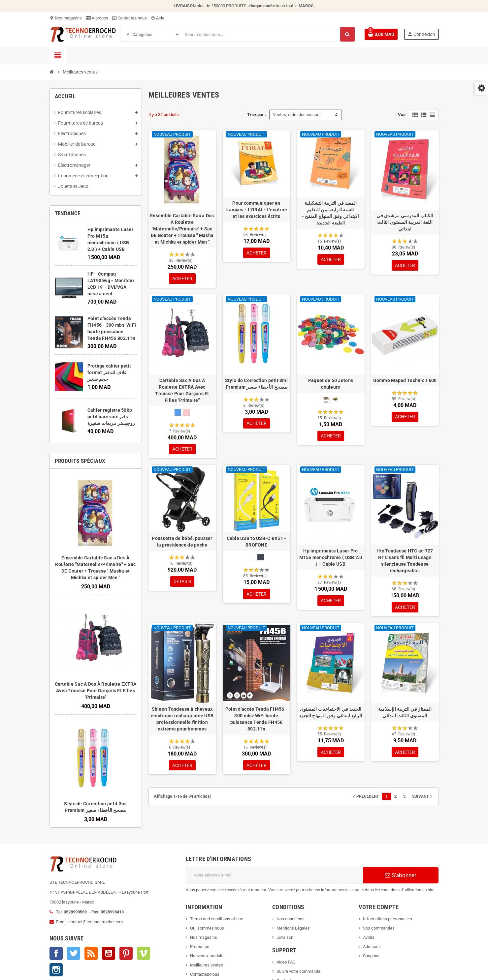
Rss (91, 953)
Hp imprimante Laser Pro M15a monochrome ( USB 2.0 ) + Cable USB (331, 559)
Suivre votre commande (298, 971)
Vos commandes (379, 928)
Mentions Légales (293, 928)
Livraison (285, 937)
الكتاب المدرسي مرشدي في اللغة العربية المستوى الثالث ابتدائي (405, 222)
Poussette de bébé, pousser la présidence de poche (182, 543)
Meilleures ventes (207, 965)
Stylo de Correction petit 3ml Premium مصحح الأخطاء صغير (256, 384)
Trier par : (257, 115)
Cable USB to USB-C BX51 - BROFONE (257, 543)
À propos (97, 18)
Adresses (372, 947)
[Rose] (186, 413)
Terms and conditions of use (217, 919)
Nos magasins (66, 18)
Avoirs (369, 937)
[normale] (326, 400)
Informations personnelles (388, 919)
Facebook (56, 953)
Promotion (200, 947)
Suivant (423, 800)
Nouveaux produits (207, 956)
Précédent (365, 800)
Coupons (371, 956)
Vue (402, 115)
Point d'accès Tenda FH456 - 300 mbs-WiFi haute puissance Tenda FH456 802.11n (257, 721)
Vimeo (144, 953)
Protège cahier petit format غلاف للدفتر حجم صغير (109, 372)
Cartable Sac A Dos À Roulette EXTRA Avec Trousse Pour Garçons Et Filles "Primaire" (96, 691)
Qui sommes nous (207, 928)
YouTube (109, 953)
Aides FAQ (286, 962)
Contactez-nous (130, 18)
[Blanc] (252, 559)
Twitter (74, 953)
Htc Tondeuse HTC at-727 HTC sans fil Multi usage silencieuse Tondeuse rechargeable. (405, 562)
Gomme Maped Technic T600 (405, 381)
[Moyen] (335, 400)
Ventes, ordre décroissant (297, 115)
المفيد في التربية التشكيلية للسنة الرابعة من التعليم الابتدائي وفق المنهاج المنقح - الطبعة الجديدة (331, 213)
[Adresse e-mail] (274, 875)
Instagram (56, 970)
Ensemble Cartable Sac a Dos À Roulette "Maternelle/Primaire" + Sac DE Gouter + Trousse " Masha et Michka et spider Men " (182, 229)
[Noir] (261, 559)
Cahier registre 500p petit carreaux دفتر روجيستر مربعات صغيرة (111, 417)
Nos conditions (291, 919)
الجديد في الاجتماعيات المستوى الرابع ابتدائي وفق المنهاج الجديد (330, 715)
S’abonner (401, 875)
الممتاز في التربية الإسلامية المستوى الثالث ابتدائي (405, 715)
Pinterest (126, 953)
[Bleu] (178, 413)
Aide (158, 18)
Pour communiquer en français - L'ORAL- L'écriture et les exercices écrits (256, 210)
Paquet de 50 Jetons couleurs (331, 384)
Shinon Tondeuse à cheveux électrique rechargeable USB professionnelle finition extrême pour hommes (182, 721)
